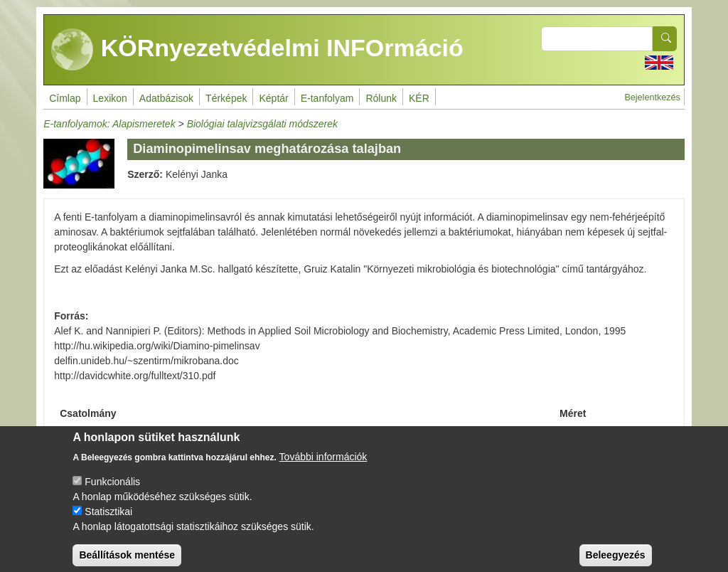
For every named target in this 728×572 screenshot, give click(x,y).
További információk (323, 467)
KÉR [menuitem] (419, 98)
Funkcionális (112, 492)
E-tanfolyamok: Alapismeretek (109, 124)
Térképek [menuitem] (226, 98)
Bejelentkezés (652, 97)
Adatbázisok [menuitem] (166, 98)
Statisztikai (108, 521)
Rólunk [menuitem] (381, 98)
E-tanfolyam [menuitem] (327, 98)
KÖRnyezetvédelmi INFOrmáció (257, 50)
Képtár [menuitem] (273, 98)
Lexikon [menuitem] (110, 98)
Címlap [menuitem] (65, 98)
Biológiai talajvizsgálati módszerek (262, 124)
